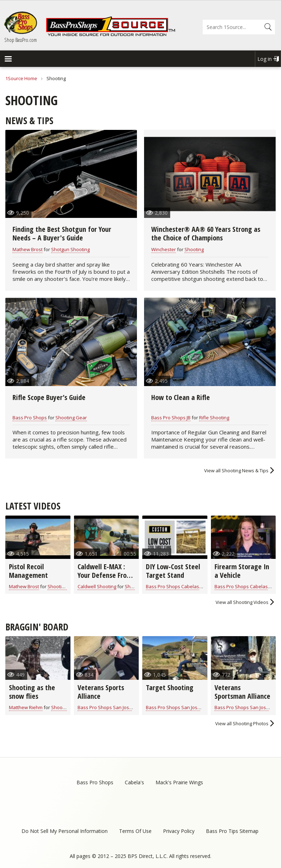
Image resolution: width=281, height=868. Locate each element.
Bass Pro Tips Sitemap (232, 831)
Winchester (164, 249)
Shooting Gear (71, 418)
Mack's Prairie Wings (179, 782)
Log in (265, 59)
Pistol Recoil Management (28, 571)
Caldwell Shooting (97, 586)
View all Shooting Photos (242, 723)
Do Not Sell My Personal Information (65, 831)
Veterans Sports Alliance (101, 692)
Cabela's (134, 782)
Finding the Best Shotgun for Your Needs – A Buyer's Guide (62, 233)
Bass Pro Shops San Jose (105, 707)
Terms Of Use (135, 831)
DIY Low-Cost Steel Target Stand (173, 571)
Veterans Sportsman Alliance (242, 692)
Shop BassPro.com (21, 40)
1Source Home (21, 78)
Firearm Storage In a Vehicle (242, 571)
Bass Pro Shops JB (171, 418)
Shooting (194, 249)
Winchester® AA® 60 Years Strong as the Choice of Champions (206, 233)
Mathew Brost (28, 249)
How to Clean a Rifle (181, 397)
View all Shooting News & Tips (236, 470)
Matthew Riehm (26, 707)
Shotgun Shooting (70, 249)
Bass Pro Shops (30, 418)
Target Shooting (170, 687)
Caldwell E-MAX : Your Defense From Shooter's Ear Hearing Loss (105, 579)
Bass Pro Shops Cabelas (172, 586)
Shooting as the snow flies (32, 692)
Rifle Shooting (214, 418)
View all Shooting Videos (242, 602)
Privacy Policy (179, 831)
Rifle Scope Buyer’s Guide (49, 397)
